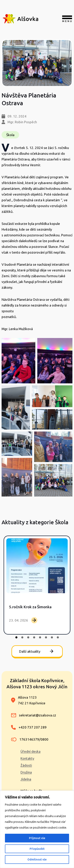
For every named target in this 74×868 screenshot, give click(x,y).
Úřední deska (30, 751)
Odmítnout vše (37, 859)
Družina (26, 772)
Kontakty (27, 758)
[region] (37, 829)
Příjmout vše (37, 838)
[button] (18, 361)
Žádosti (26, 765)
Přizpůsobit (37, 849)
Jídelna (26, 779)
